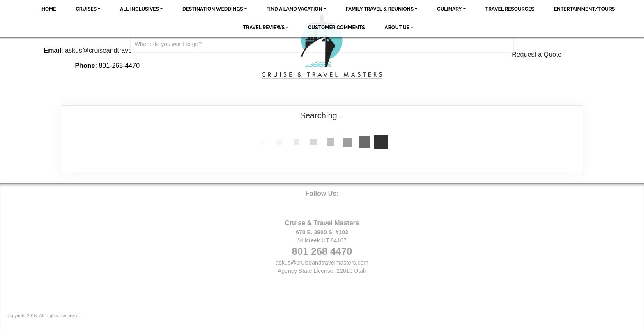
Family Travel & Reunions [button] (380, 9)
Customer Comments (336, 28)
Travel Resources (510, 9)
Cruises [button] (86, 9)
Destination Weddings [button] (213, 9)
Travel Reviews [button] (264, 28)
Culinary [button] (449, 9)
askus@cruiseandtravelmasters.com (322, 263)
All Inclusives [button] (139, 9)
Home (49, 9)
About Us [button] (397, 28)
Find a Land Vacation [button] (294, 9)
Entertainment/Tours (585, 9)
